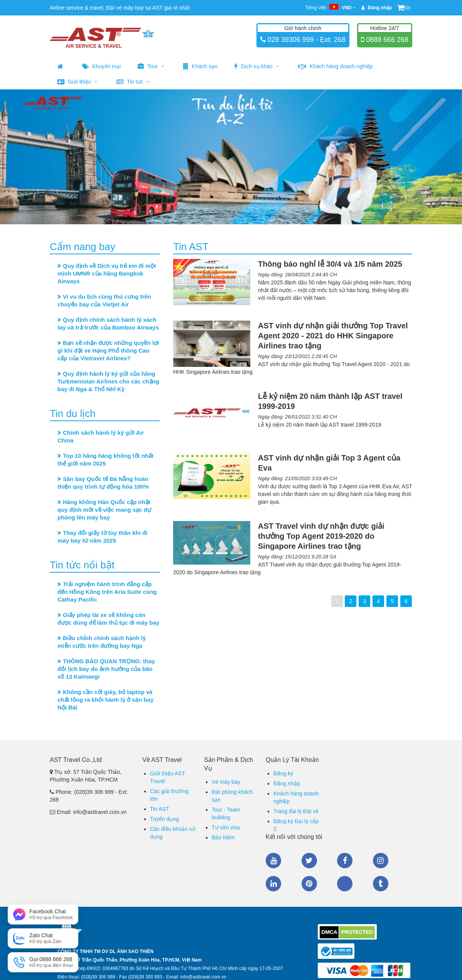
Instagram (381, 861)
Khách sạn (200, 66)
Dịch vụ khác (257, 66)
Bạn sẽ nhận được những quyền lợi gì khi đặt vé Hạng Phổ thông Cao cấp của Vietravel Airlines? (108, 350)
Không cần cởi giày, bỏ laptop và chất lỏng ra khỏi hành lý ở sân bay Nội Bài (105, 700)
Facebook (345, 861)
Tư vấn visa (226, 827)
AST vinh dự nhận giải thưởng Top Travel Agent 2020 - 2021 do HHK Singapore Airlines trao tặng (333, 336)
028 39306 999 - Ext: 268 (306, 40)
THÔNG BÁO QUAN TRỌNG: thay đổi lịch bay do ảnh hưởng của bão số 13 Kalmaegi (106, 669)
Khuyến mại (101, 66)
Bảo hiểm (223, 837)
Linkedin (273, 884)
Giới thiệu (78, 82)
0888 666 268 (386, 40)
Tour (151, 66)
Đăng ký (283, 773)
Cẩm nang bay (83, 247)
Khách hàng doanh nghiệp (336, 66)
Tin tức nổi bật (82, 565)
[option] (231, 157)
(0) (404, 8)
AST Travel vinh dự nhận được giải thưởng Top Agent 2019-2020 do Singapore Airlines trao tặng (321, 536)
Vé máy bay (226, 782)
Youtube (273, 861)
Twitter (309, 861)
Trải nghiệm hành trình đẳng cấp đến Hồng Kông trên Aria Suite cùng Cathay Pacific (107, 592)
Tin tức (133, 82)
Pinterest (309, 884)
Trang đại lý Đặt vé (296, 811)
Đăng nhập (287, 783)
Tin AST (159, 809)
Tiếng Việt (330, 8)
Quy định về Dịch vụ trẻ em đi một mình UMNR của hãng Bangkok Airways (107, 273)
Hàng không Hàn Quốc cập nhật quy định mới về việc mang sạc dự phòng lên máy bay (104, 510)
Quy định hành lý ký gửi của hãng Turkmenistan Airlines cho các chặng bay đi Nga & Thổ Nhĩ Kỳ (108, 381)
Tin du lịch (73, 414)
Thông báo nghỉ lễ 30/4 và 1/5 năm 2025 (330, 264)
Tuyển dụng (164, 819)
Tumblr (381, 884)
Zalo (345, 884)
